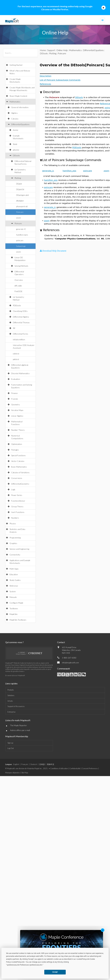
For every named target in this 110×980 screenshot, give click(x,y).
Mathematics (15, 102)
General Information (20, 107)
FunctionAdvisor (18, 501)
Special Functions (18, 455)
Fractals (15, 399)
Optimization (17, 444)
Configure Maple (16, 603)
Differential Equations (20, 124)
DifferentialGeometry (20, 484)
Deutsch (34, 764)
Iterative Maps (17, 410)
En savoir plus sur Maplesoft (15, 675)
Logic (13, 489)
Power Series (17, 495)
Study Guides (15, 580)
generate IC (21, 229)
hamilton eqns (22, 235)
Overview (19, 280)
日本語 (42, 764)
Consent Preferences (90, 768)
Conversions (17, 478)
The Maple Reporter (18, 725)
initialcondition (19, 339)
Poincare (20, 212)
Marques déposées (13, 773)
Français (25, 764)
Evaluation (16, 379)
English (16, 764)
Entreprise (11, 712)
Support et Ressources (16, 706)
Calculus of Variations (20, 472)
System (13, 591)
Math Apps (14, 569)
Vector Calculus (18, 461)
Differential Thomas (21, 322)
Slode (15, 144)
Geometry (15, 404)
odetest (16, 354)
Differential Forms (20, 334)
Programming (15, 538)
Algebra (14, 113)
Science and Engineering (19, 549)
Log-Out (11, 748)
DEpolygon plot (23, 195)
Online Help (62, 50)
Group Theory (17, 506)
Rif (14, 328)
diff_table (18, 286)
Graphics (13, 543)
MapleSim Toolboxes (18, 620)
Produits (11, 690)
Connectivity (15, 555)
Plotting (18, 178)
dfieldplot (20, 201)
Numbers (15, 518)
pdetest (16, 359)
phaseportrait (22, 206)
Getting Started (16, 65)
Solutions (11, 695)
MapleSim (13, 614)
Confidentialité (75, 768)
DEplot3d (20, 189)
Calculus (15, 119)
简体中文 (51, 764)
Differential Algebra (21, 317)
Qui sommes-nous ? (14, 642)
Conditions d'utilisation (59, 768)
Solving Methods (21, 266)
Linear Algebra (17, 416)
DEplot (19, 184)
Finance (14, 393)
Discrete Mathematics (20, 373)
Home (43, 50)
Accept (55, 972)
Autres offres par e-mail (20, 730)
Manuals (13, 597)
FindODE (18, 291)
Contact (61, 642)
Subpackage (21, 246)
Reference (14, 586)
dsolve (16, 130)
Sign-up (10, 743)
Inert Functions (18, 512)
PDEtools (17, 305)
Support (51, 50)
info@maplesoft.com (70, 663)
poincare (20, 240)
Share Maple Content (18, 96)
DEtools (16, 155)
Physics (13, 523)
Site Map (25, 773)
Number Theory (18, 430)
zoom (18, 218)
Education (14, 574)
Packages (15, 450)
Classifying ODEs (20, 311)
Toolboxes (14, 608)
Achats (10, 701)
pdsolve (16, 150)
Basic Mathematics (19, 467)
